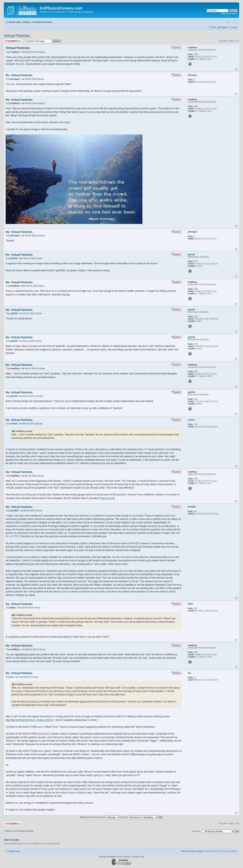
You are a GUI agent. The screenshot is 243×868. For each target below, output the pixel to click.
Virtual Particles (17, 36)
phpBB (112, 857)
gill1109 (14, 258)
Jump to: (196, 831)
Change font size (235, 21)
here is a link (108, 498)
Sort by (131, 817)
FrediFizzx (15, 52)
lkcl (12, 677)
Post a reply (13, 41)
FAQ (214, 27)
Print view (229, 21)
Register (224, 27)
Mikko (13, 608)
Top (236, 69)
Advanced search (229, 13)
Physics (27, 22)
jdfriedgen (15, 79)
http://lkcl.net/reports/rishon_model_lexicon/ (29, 720)
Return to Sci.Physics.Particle (20, 831)
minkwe (14, 424)
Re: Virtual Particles (19, 75)
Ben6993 (14, 511)
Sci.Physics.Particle (43, 22)
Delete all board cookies (192, 851)
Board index (15, 22)
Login (235, 27)
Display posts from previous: (100, 817)
